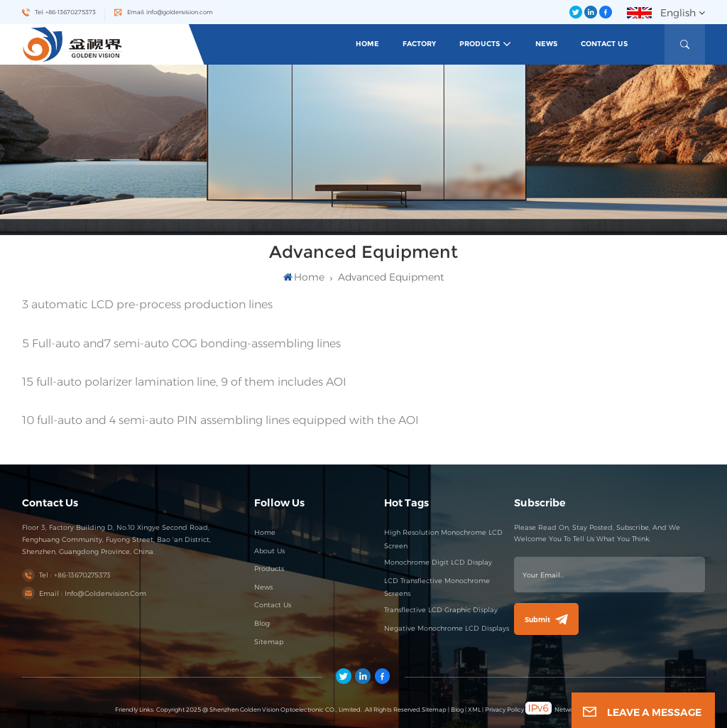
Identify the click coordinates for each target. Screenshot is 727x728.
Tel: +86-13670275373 (65, 12)
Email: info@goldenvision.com (170, 12)
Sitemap (269, 642)
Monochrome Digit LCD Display (438, 562)
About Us (269, 551)
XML (474, 710)
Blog (262, 623)
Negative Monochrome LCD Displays (447, 628)
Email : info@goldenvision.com (93, 593)
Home (367, 44)
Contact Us (604, 44)
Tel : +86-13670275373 (75, 575)
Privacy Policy (504, 710)
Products (480, 44)
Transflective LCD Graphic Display (441, 610)
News (546, 44)
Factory (419, 44)
